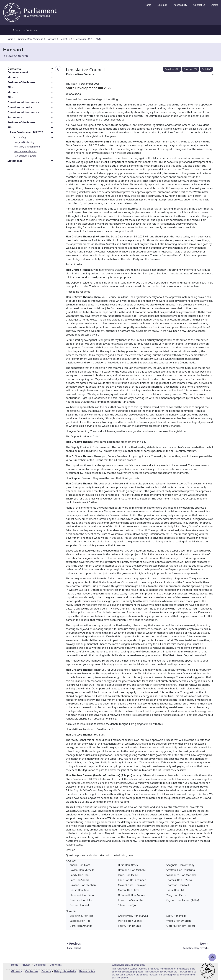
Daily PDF (207, 69)
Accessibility (180, 5)
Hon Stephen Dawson (25, 156)
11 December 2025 (82, 39)
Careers (46, 971)
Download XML (172, 69)
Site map (162, 5)
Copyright (56, 965)
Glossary (17, 971)
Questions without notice (23, 102)
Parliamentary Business (30, 39)
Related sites (87, 971)
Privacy (26, 965)
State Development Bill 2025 (26, 132)
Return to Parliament (25, 30)
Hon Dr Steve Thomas (25, 151)
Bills (10, 87)
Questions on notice (20, 107)
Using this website (65, 971)
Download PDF (190, 69)
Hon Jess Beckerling (24, 142)
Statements (15, 117)
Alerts (215, 5)
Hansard (51, 39)
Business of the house (21, 82)
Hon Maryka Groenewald (27, 147)
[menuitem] (148, 5)
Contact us (199, 5)
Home (148, 5)
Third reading (19, 137)
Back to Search (16, 56)
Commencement (18, 72)
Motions (13, 77)
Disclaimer (40, 965)
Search (64, 39)
